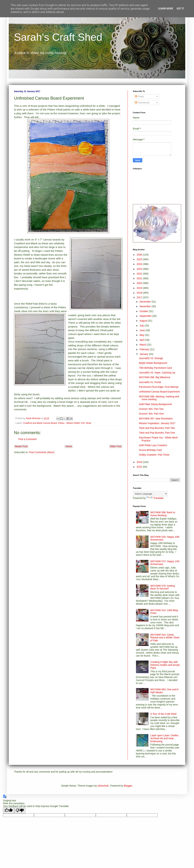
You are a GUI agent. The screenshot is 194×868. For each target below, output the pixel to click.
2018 (140, 293)
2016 (140, 462)
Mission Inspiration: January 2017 (157, 423)
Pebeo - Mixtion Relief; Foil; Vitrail (75, 423)
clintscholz (103, 786)
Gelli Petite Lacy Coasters (153, 445)
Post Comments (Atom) (42, 452)
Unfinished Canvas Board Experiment (159, 392)
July (142, 326)
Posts (139, 96)
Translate (155, 498)
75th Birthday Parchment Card (155, 368)
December (145, 302)
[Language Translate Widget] (150, 494)
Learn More (166, 9)
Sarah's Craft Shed (58, 37)
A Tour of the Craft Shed (163, 714)
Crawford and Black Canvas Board (40, 423)
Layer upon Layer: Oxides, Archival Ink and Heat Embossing (165, 738)
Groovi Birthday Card (150, 450)
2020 (140, 283)
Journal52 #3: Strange (151, 358)
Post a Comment (27, 439)
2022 (140, 274)
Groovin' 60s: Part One (151, 414)
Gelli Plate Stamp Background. (156, 404)
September (146, 316)
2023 (140, 269)
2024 (140, 264)
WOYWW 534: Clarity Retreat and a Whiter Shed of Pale (165, 638)
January (144, 354)
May (142, 335)
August (144, 321)
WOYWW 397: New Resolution (156, 419)
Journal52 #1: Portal (150, 382)
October (144, 311)
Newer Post (21, 446)
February (145, 349)
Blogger (128, 786)
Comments (142, 103)
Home (69, 446)
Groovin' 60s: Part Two (151, 409)
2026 (140, 255)
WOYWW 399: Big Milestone (155, 377)
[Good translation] (9, 810)
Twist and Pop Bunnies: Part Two (157, 428)
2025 (140, 259)
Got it (180, 9)
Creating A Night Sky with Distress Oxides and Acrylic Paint (165, 665)
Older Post (116, 446)
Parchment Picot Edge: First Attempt (159, 387)
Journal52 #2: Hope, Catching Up (157, 373)
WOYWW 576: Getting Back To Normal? (163, 587)
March (143, 345)
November (145, 306)
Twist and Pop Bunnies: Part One (157, 433)
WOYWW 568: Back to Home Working (163, 514)
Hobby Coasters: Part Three (154, 455)
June (142, 330)
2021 (140, 278)
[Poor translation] (20, 810)
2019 (140, 288)
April (142, 340)
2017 (140, 297)
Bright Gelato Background (153, 363)
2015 (140, 467)
